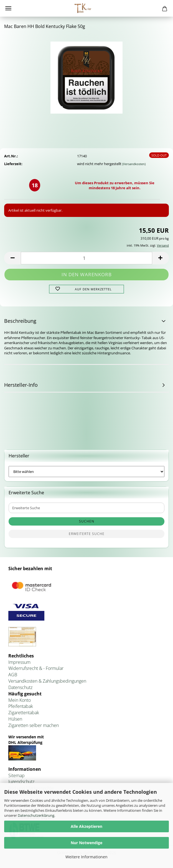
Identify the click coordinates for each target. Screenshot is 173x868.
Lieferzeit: (13, 164)
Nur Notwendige (86, 843)
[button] (12, 258)
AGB (13, 675)
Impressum (19, 662)
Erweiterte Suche (87, 534)
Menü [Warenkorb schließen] (8, 8)
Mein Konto (20, 700)
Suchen (87, 521)
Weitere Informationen (86, 857)
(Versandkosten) (134, 164)
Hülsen (15, 719)
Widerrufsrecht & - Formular (36, 668)
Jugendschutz (21, 782)
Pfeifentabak (21, 706)
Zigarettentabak (24, 713)
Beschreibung (20, 321)
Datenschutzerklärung (36, 815)
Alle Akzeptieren (86, 826)
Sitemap (16, 775)
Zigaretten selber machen (34, 725)
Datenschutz (20, 687)
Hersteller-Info (21, 385)
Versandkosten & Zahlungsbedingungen (47, 681)
